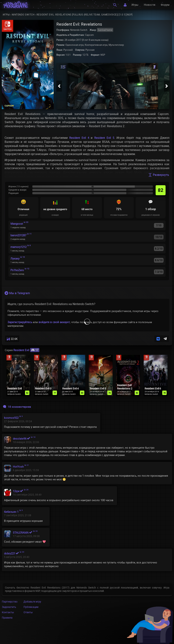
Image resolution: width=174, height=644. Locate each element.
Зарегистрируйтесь (20, 322)
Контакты (8, 612)
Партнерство (10, 602)
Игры (135, 5)
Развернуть (159, 175)
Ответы (28, 612)
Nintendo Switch (23, 15)
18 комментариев (17, 407)
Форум (165, 5)
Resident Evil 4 (79, 138)
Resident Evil (26, 350)
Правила (7, 618)
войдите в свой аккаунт (54, 322)
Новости (150, 5)
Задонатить (9, 607)
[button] (59, 86)
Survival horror (105, 30)
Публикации (31, 607)
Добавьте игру (32, 602)
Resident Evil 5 (104, 138)
